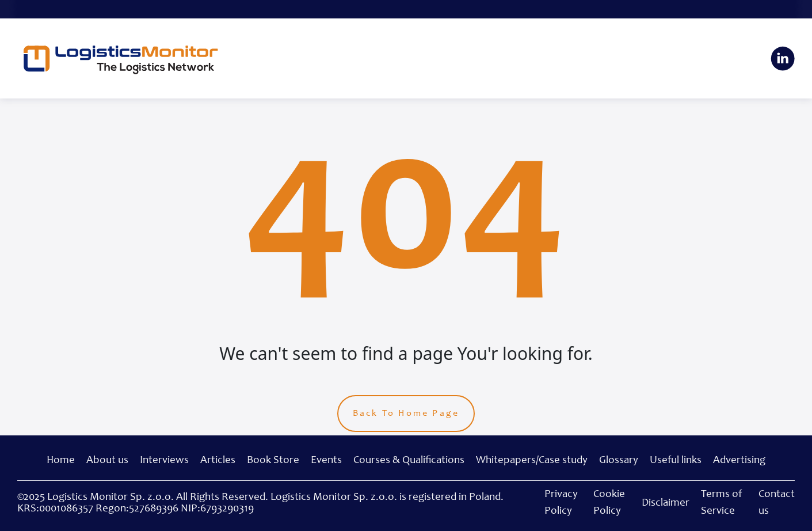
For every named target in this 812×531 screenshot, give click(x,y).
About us (107, 460)
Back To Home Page (406, 414)
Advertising (739, 460)
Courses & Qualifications (409, 460)
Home (61, 460)
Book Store (273, 460)
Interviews (164, 460)
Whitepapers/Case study (532, 460)
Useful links (676, 460)
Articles (218, 460)
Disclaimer (666, 503)
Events (326, 460)
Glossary (619, 460)
